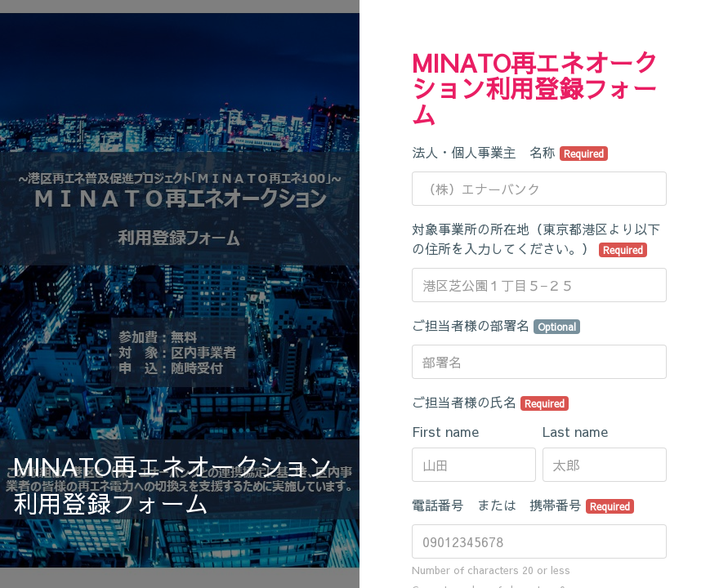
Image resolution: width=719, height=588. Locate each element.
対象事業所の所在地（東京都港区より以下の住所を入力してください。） (536, 238)
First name (445, 431)
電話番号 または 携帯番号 (523, 505)
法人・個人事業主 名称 (510, 152)
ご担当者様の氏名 (490, 402)
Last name (575, 431)
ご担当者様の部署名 (496, 325)
